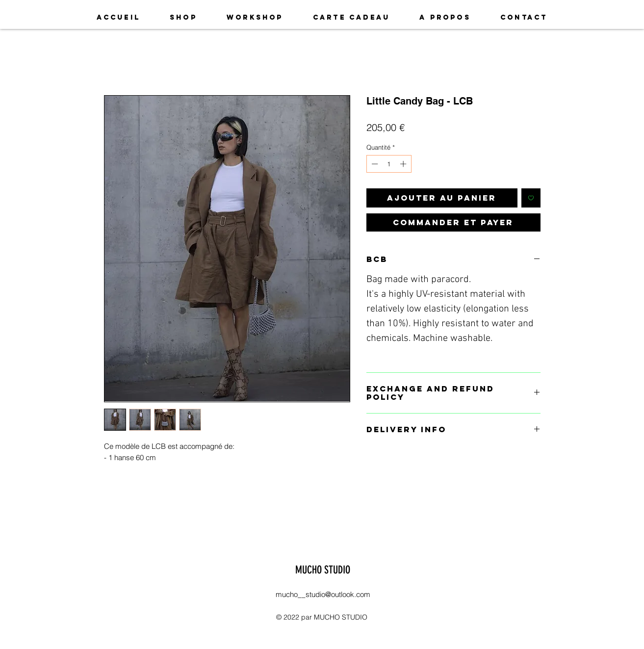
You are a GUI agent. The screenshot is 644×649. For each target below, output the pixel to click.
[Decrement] (374, 164)
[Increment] (404, 164)
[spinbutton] (389, 164)
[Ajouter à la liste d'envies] (531, 198)
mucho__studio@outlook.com (323, 594)
